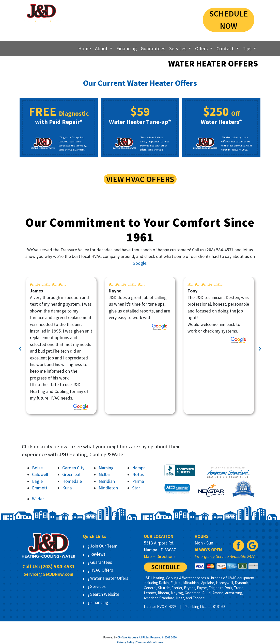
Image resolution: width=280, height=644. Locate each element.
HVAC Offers (98, 570)
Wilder (38, 499)
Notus (138, 474)
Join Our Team (100, 546)
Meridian (107, 481)
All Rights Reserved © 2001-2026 (158, 638)
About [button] (102, 48)
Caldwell (40, 474)
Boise (37, 468)
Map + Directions (160, 556)
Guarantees (153, 48)
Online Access (128, 637)
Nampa (139, 468)
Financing (127, 48)
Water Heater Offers (106, 578)
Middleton (108, 488)
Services (94, 586)
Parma (138, 481)
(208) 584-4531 (162, 13)
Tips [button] (247, 48)
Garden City (73, 468)
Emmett (40, 488)
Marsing (106, 468)
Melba (104, 474)
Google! (140, 263)
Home (85, 48)
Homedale (72, 481)
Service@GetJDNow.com (49, 574)
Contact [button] (226, 48)
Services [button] (178, 48)
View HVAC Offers (140, 179)
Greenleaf (71, 474)
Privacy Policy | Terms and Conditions (140, 642)
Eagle (37, 481)
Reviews (94, 554)
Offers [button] (202, 48)
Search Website (101, 594)
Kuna (67, 488)
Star (136, 488)
